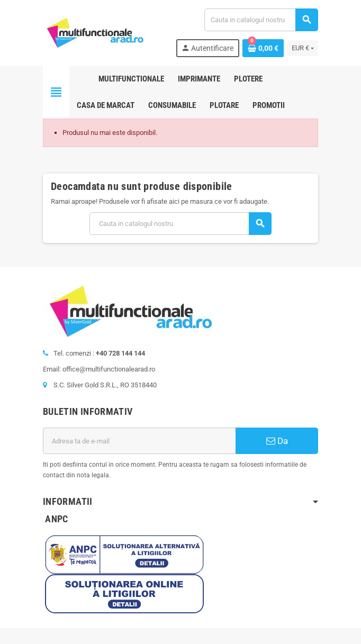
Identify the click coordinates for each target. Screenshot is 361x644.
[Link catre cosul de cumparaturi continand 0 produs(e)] (263, 48)
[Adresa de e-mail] (139, 441)
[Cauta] (261, 20)
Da (277, 441)
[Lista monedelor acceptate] (303, 48)
